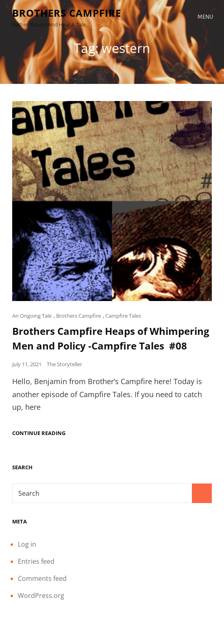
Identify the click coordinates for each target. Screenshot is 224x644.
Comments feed (42, 578)
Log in (27, 544)
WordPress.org (41, 596)
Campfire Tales (123, 316)
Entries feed (36, 561)
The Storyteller (64, 364)
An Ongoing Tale (32, 316)
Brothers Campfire (67, 13)
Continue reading (39, 433)
